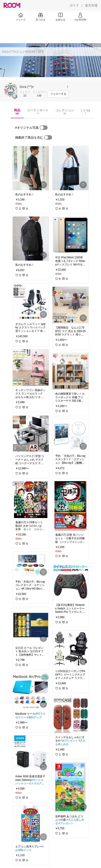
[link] (31, 168)
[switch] (44, 128)
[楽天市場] (91, 5)
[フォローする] (58, 94)
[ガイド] (74, 5)
